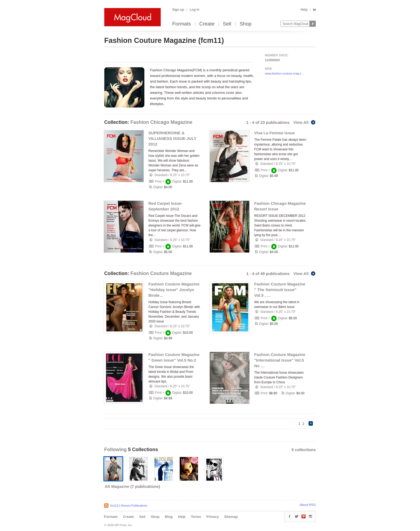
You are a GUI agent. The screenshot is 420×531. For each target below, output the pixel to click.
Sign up (178, 10)
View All (305, 122)
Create (207, 24)
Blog (169, 517)
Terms (196, 517)
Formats (182, 24)
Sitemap (231, 517)
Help (304, 10)
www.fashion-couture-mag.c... (284, 73)
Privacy (213, 517)
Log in (194, 10)
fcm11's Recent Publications (129, 506)
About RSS (307, 505)
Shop (245, 24)
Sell (227, 24)
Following (116, 450)
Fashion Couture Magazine (161, 273)
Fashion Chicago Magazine (161, 122)
